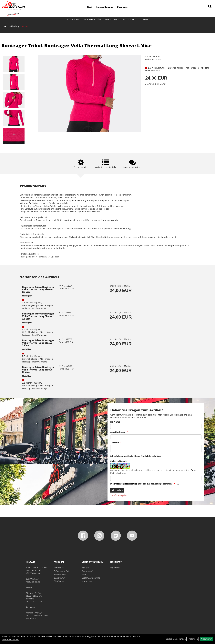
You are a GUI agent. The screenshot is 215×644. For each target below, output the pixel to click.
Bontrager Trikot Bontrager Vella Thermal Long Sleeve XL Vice (38, 289)
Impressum (87, 581)
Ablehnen (193, 639)
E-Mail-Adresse (118, 432)
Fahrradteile (112, 20)
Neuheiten (59, 581)
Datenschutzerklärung (126, 484)
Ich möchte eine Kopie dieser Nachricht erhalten (135, 456)
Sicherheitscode (119, 461)
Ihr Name (115, 422)
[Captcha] (156, 478)
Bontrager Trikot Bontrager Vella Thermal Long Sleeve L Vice (77, 45)
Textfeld (115, 443)
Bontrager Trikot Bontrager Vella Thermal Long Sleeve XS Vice (38, 316)
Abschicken (117, 490)
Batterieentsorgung (91, 578)
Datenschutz (88, 571)
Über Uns (123, 7)
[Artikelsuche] (210, 7)
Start (90, 7)
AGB (84, 574)
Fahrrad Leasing (105, 7)
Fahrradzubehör (92, 20)
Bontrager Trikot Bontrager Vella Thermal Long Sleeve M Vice (38, 370)
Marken (144, 20)
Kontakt (85, 568)
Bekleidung (129, 20)
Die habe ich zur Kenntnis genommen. (142, 484)
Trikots (25, 26)
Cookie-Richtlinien (11, 639)
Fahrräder (73, 20)
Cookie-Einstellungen (176, 639)
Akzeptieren (206, 639)
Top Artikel (115, 568)
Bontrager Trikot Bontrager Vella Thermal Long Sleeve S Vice (38, 343)
